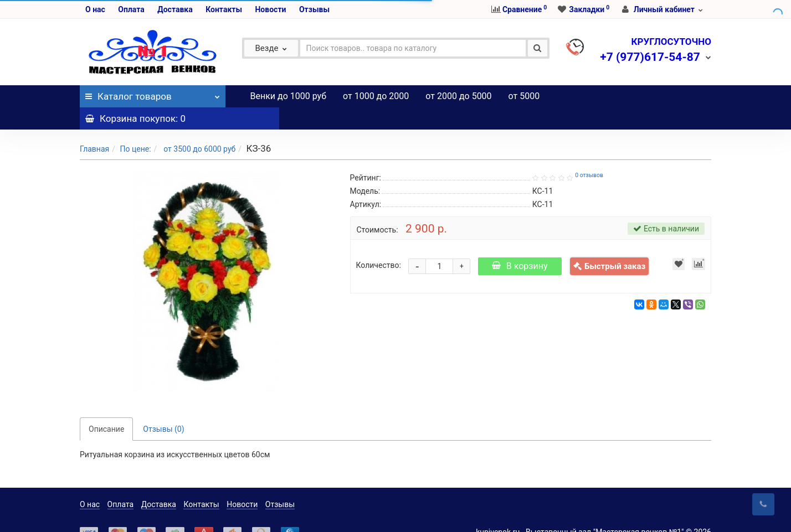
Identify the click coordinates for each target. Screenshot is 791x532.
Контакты (224, 9)
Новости (270, 9)
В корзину (520, 244)
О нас (95, 9)
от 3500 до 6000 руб (199, 127)
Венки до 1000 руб (289, 96)
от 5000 (524, 96)
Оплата (131, 9)
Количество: (379, 243)
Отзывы (314, 9)
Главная (94, 127)
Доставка (175, 9)
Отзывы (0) (163, 407)
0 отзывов (589, 153)
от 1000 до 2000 (376, 96)
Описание (106, 407)
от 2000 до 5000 (458, 96)
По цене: (135, 127)
